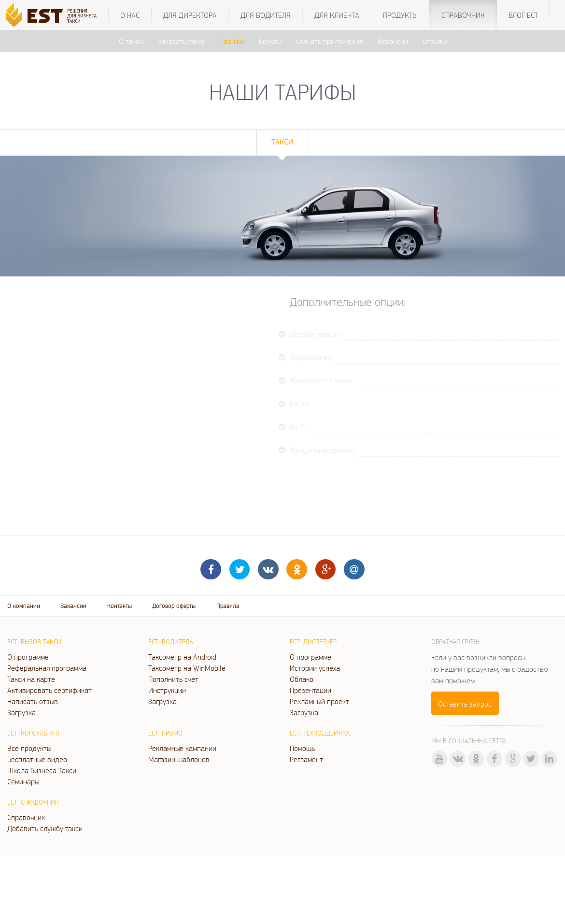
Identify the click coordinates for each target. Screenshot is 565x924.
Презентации (311, 690)
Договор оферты (174, 606)
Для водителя (266, 15)
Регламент (306, 759)
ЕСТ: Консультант (34, 733)
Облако (302, 679)
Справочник (463, 15)
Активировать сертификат (49, 690)
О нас (130, 15)
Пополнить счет (173, 679)
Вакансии (393, 41)
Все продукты (29, 748)
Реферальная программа (47, 668)
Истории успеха (315, 668)
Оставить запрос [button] (465, 704)
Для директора (190, 15)
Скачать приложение (330, 41)
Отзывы (435, 41)
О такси (131, 41)
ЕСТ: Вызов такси (34, 642)
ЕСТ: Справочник (33, 802)
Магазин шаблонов (179, 759)
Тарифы (232, 41)
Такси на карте (31, 679)
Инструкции (167, 690)
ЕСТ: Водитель (170, 642)
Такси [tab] (282, 142)
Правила (228, 606)
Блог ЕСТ (523, 15)
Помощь (302, 748)
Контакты (120, 606)
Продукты (400, 15)
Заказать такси (182, 41)
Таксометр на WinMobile (187, 668)
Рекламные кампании (182, 748)
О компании (24, 606)
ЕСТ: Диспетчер (313, 642)
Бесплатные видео (37, 759)
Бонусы (270, 41)
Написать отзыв (33, 701)
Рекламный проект (319, 701)
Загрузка (21, 712)
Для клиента (337, 15)
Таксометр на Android (182, 657)
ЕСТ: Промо (165, 733)
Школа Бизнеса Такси (42, 770)
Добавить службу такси (45, 828)
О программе (28, 657)
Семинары (23, 781)
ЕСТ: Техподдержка (320, 733)
